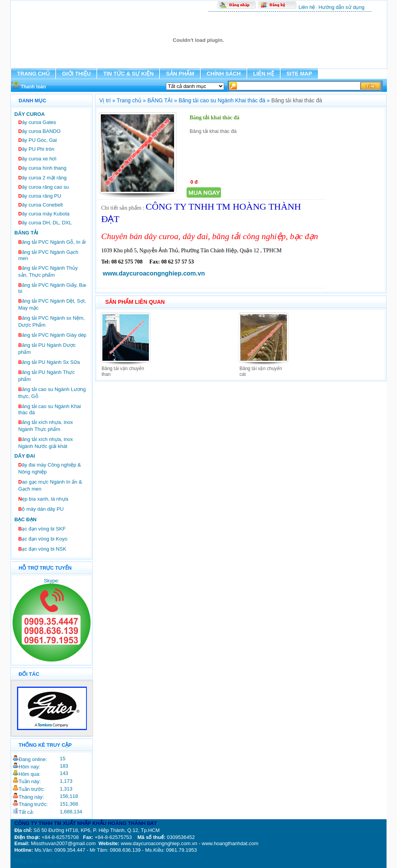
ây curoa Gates (37, 122)
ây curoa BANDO (39, 131)
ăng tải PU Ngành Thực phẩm (47, 376)
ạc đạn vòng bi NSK (42, 549)
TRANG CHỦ (33, 74)
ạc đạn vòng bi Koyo (43, 539)
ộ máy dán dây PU (41, 509)
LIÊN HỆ (264, 74)
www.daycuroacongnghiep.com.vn (154, 273)
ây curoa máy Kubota (44, 214)
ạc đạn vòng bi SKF (42, 529)
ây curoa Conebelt (41, 205)
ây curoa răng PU (40, 196)
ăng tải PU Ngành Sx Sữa (49, 362)
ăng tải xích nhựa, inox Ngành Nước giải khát (46, 443)
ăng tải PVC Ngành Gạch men (48, 255)
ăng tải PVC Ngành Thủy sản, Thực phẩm (48, 271)
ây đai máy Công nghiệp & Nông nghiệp (50, 468)
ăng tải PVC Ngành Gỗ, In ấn (53, 242)
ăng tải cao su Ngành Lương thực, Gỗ (52, 393)
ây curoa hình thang (42, 168)
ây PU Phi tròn (36, 149)
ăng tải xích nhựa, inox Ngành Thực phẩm (46, 426)
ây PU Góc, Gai (38, 140)
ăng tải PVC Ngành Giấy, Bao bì (53, 288)
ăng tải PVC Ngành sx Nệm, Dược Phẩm (52, 321)
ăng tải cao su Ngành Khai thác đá (50, 409)
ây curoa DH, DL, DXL (45, 223)
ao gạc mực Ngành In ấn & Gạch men (50, 485)
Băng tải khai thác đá (38, 861)
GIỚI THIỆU (76, 74)
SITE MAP (299, 74)
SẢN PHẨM (180, 74)
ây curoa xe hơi (37, 159)
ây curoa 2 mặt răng (42, 178)
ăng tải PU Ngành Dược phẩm (47, 349)
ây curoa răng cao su (44, 187)
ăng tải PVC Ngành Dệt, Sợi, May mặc (52, 304)
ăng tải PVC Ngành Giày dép (52, 335)
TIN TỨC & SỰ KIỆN (128, 74)
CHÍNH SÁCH (224, 74)
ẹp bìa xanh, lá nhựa (43, 499)
